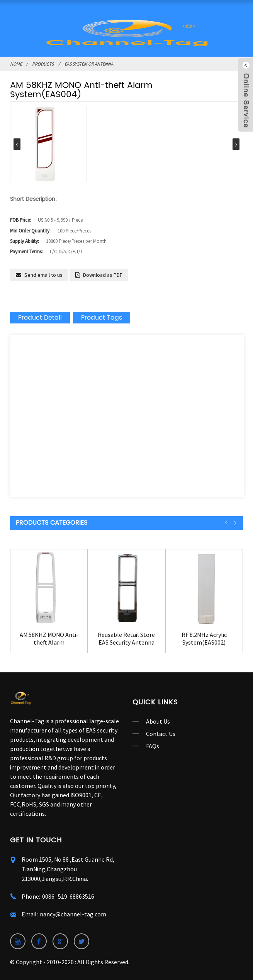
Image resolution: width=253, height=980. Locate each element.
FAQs (153, 746)
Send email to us (43, 275)
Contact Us (161, 734)
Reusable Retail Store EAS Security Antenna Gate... (126, 638)
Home (16, 64)
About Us (158, 721)
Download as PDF (103, 275)
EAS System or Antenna (89, 64)
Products (43, 64)
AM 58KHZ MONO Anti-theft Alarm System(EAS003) (49, 638)
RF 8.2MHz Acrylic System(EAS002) (204, 638)
